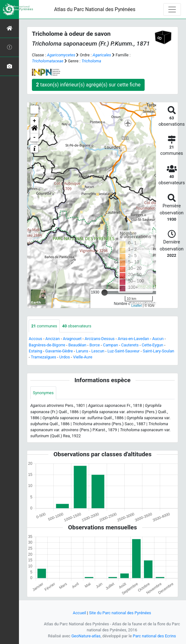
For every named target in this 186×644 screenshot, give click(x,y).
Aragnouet (72, 339)
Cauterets (130, 345)
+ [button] (35, 121)
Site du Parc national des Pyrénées (120, 613)
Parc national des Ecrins (154, 636)
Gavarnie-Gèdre (59, 351)
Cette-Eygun (153, 345)
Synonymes (43, 393)
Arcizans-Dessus (100, 339)
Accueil (80, 613)
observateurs (77, 326)
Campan (111, 345)
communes (44, 326)
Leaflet (137, 306)
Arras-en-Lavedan (133, 339)
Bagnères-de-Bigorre (47, 345)
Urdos (65, 357)
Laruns (82, 351)
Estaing (35, 351)
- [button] (35, 137)
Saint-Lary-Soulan (158, 351)
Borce (95, 345)
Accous (36, 339)
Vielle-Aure (83, 357)
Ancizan (53, 339)
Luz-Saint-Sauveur (123, 351)
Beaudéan (77, 345)
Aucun (158, 339)
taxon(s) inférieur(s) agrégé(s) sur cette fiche (88, 85)
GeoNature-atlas (86, 636)
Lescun (98, 351)
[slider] (105, 293)
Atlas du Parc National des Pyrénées (95, 9)
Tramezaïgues (43, 357)
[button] (34, 129)
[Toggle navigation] (172, 9)
